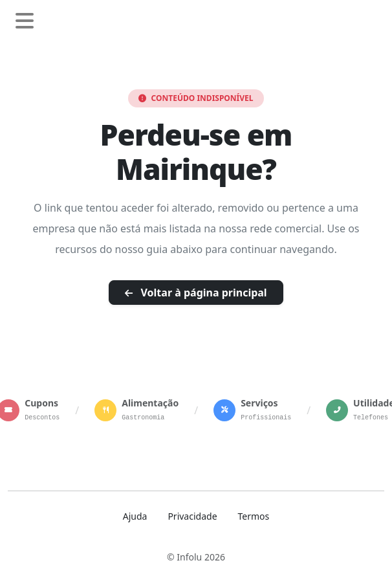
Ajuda (135, 516)
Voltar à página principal (196, 293)
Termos (254, 516)
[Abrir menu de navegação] (25, 21)
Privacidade (192, 516)
